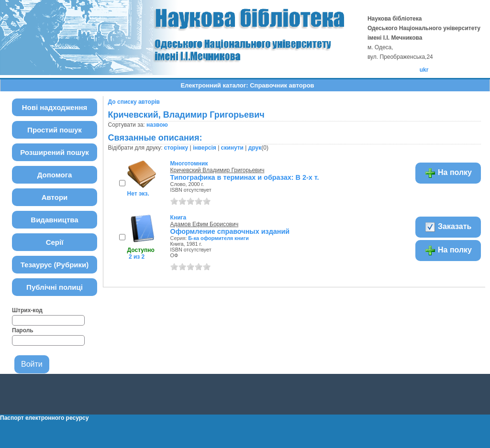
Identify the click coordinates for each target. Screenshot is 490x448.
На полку (448, 173)
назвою (157, 125)
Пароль (23, 330)
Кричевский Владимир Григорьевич (217, 170)
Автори (55, 197)
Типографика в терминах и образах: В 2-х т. (245, 177)
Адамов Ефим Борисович (205, 224)
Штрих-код (27, 310)
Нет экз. (138, 194)
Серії (55, 242)
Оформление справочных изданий (230, 231)
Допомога (55, 175)
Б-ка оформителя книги (218, 238)
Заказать (448, 227)
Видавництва (54, 220)
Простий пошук (55, 130)
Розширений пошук (55, 152)
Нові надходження (55, 107)
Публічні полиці (55, 287)
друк (255, 148)
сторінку (176, 148)
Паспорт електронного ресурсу (44, 418)
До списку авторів (134, 102)
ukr (424, 70)
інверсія (205, 148)
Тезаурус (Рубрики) (55, 265)
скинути (232, 148)
